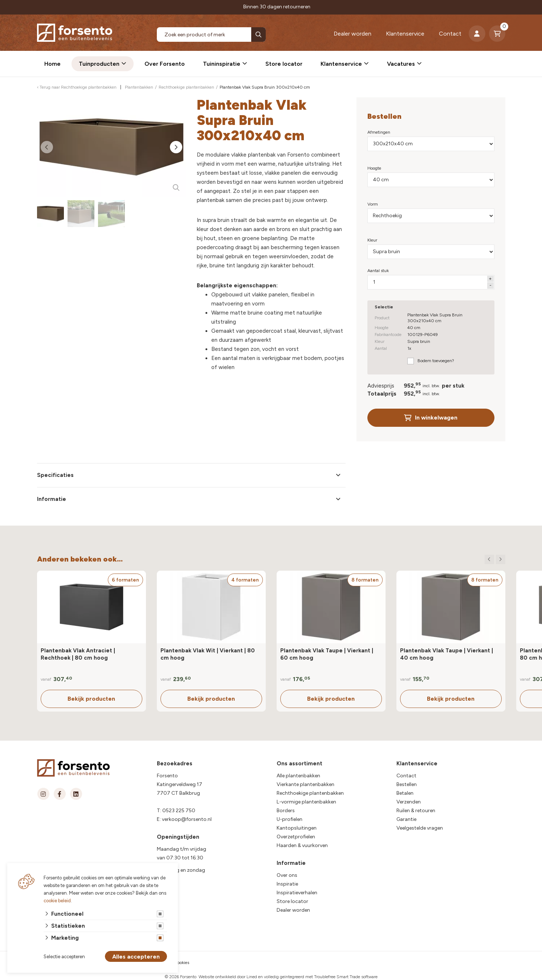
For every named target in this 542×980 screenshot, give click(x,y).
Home (52, 64)
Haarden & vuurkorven (302, 845)
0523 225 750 (179, 811)
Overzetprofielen (296, 837)
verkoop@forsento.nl (187, 819)
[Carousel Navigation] (495, 559)
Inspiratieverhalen (297, 893)
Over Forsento (165, 64)
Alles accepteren (136, 957)
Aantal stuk (378, 271)
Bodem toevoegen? (436, 361)
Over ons (287, 875)
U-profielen (290, 819)
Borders (286, 811)
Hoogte (374, 168)
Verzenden (409, 802)
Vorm (373, 204)
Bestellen (407, 784)
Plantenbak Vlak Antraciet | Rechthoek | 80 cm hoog (78, 654)
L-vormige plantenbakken (306, 802)
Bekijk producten (91, 699)
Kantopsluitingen (297, 828)
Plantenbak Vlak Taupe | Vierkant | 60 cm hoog (327, 654)
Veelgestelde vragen (420, 828)
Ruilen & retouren (416, 811)
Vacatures (401, 64)
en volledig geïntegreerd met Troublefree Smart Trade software (318, 977)
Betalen (405, 793)
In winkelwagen (431, 418)
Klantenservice (405, 34)
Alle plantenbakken (298, 776)
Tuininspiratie (222, 64)
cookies (182, 963)
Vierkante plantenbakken (305, 784)
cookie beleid (57, 901)
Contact (450, 34)
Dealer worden (352, 34)
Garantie (406, 819)
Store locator (284, 64)
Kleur (372, 240)
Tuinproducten (99, 64)
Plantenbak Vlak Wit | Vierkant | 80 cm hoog (208, 654)
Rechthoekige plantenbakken (310, 793)
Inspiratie (287, 884)
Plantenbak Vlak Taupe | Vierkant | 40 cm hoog (447, 654)
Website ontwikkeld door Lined (228, 977)
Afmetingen (379, 132)
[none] (258, 35)
